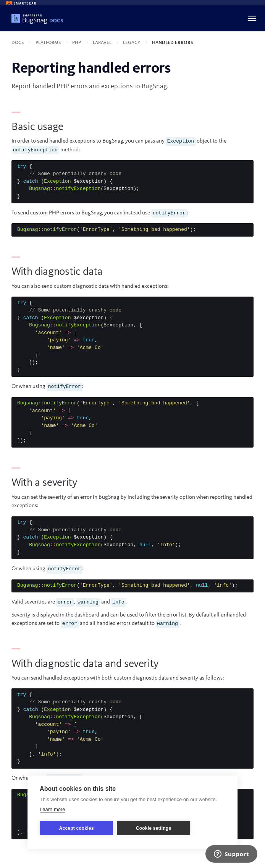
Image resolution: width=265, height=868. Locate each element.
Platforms (49, 43)
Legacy (132, 43)
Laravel (103, 43)
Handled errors (172, 43)
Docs (18, 43)
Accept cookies (77, 828)
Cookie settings (154, 828)
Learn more (52, 809)
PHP (77, 43)
